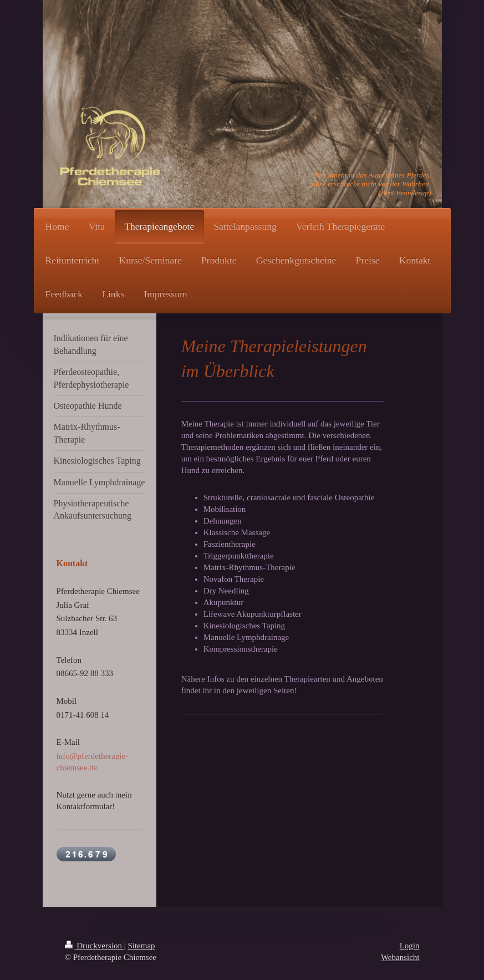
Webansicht (400, 957)
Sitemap (141, 946)
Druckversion (95, 946)
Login (410, 946)
